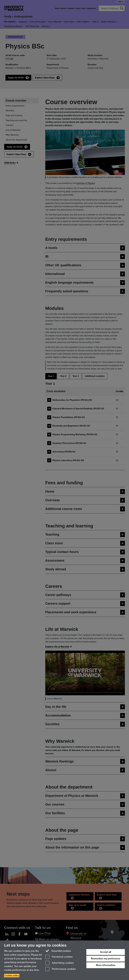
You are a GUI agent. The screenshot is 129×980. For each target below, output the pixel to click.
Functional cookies (59, 957)
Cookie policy (12, 976)
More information (106, 965)
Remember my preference (106, 959)
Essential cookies (58, 951)
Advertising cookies (60, 963)
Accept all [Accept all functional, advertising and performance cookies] (106, 952)
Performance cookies (61, 969)
